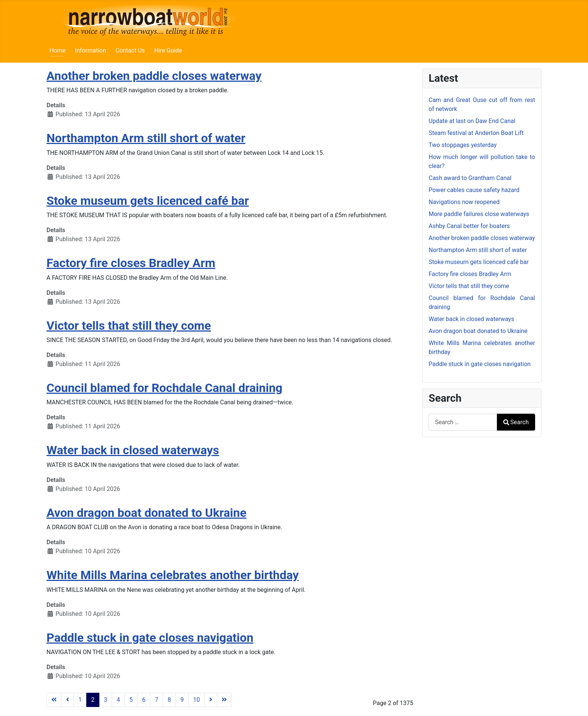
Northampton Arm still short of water (146, 138)
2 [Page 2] (93, 700)
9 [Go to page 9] (182, 700)
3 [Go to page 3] (106, 700)
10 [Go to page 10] (196, 700)
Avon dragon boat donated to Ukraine (146, 513)
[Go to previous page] (67, 700)
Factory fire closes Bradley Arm (131, 263)
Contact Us (130, 50)
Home (58, 50)
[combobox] (463, 422)
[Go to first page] (54, 700)
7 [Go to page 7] (157, 700)
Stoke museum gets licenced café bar (148, 201)
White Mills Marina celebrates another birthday (173, 575)
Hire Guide (168, 50)
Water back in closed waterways (133, 450)
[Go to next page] (211, 700)
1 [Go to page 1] (80, 700)
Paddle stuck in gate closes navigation (150, 638)
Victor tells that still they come (129, 326)
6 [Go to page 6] (144, 700)
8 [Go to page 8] (169, 700)
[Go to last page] (224, 700)
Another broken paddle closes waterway (154, 76)
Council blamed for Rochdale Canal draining (164, 388)
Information (91, 50)
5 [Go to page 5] (131, 700)
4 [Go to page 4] (118, 700)
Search (516, 422)
